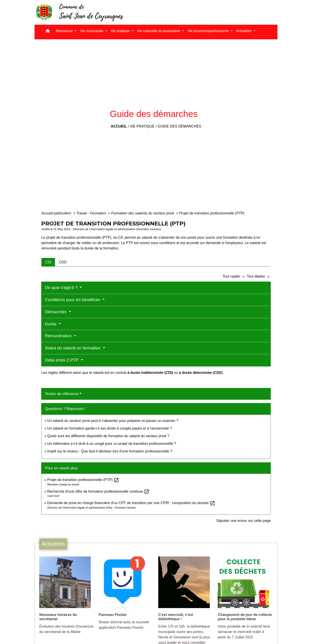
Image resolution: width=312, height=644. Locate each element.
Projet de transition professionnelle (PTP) (212, 213)
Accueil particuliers (57, 213)
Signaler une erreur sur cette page (244, 521)
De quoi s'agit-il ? (62, 288)
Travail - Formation (92, 213)
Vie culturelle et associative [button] (159, 31)
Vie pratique (142, 126)
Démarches (56, 312)
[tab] (48, 262)
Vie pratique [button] (121, 31)
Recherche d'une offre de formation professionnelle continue (98, 491)
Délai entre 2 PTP (62, 360)
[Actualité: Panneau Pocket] (126, 596)
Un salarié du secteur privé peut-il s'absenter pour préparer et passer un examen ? (113, 421)
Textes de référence (62, 394)
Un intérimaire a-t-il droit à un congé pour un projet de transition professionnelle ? (112, 444)
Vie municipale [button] (92, 31)
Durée (51, 324)
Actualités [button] (245, 31)
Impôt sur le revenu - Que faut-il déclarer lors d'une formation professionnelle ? (110, 451)
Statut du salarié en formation (73, 348)
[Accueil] (79, 12)
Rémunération (59, 336)
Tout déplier (259, 276)
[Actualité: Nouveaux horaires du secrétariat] (67, 598)
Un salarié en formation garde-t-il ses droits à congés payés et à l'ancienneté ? (110, 428)
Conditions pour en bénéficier (73, 300)
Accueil (119, 126)
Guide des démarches (179, 126)
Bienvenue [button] (65, 31)
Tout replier (235, 276)
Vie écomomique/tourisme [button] (209, 31)
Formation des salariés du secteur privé (143, 213)
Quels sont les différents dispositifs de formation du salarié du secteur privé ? (108, 436)
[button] (48, 32)
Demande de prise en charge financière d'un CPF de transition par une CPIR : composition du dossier (131, 503)
